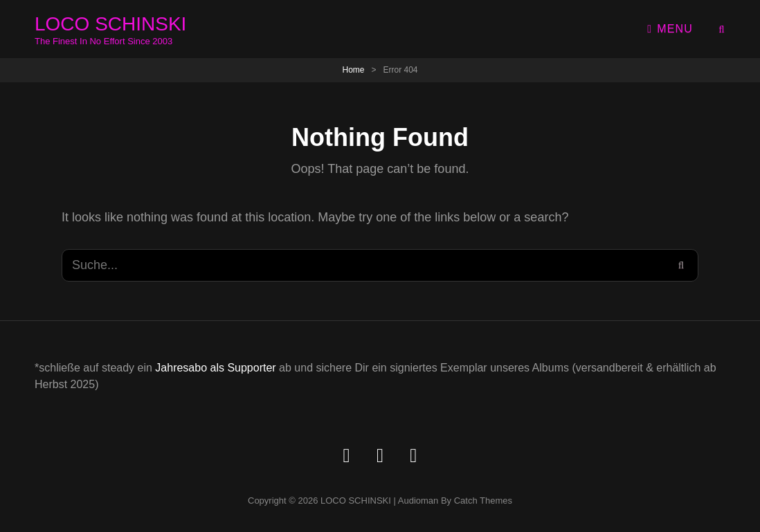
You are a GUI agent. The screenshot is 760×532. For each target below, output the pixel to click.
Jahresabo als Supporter (215, 368)
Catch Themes (483, 501)
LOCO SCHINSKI (110, 24)
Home (353, 70)
